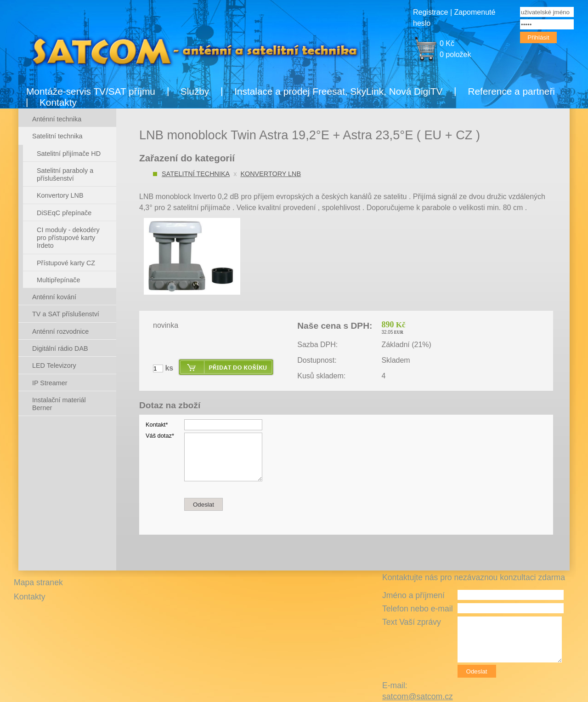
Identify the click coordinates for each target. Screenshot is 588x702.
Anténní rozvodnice (60, 331)
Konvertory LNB (271, 174)
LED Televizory (54, 365)
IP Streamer (50, 383)
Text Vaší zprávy (412, 622)
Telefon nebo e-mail (418, 609)
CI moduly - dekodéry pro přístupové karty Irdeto (68, 238)
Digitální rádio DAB (60, 348)
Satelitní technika (196, 174)
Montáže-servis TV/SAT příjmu (91, 91)
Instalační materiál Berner (59, 404)
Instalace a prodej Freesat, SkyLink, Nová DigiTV (338, 91)
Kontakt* (157, 425)
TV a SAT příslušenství (66, 314)
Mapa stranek (38, 582)
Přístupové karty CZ (66, 263)
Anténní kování (54, 297)
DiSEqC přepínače (64, 213)
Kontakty (58, 102)
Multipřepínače (58, 280)
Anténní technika (57, 119)
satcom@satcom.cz (418, 696)
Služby (195, 91)
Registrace (430, 12)
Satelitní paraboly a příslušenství (65, 174)
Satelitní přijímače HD (69, 154)
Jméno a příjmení (413, 595)
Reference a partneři (511, 91)
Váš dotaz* (160, 436)
